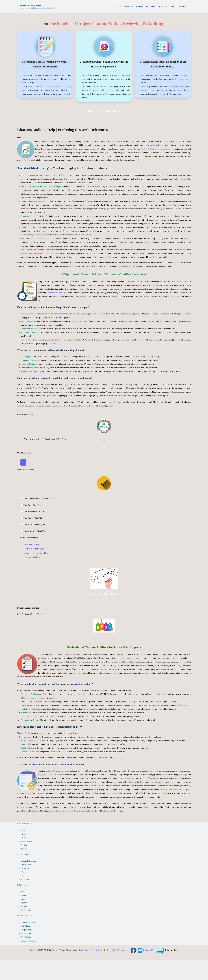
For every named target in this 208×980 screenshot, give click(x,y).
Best (23, 892)
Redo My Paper (27, 937)
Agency (24, 903)
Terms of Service (97, 950)
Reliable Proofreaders (35, 549)
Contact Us (149, 950)
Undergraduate (26, 865)
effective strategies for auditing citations (156, 149)
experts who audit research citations (172, 790)
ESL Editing (26, 926)
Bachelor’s (25, 869)
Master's (24, 872)
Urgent (24, 899)
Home (81, 950)
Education (25, 838)
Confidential (26, 910)
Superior (24, 907)
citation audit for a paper (57, 293)
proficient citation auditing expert (130, 658)
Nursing (24, 849)
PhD (23, 876)
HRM (23, 831)
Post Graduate (26, 880)
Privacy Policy (111, 950)
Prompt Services (32, 557)
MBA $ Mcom (26, 842)
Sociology (25, 845)
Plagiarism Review (28, 923)
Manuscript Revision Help (37, 553)
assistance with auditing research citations (37, 253)
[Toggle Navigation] (23, 463)
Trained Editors (32, 545)
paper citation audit (53, 396)
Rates (87, 950)
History (24, 834)
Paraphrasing (26, 930)
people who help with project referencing (103, 90)
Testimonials (123, 950)
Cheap (23, 896)
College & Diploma (28, 861)
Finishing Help (27, 934)
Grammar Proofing (28, 941)
